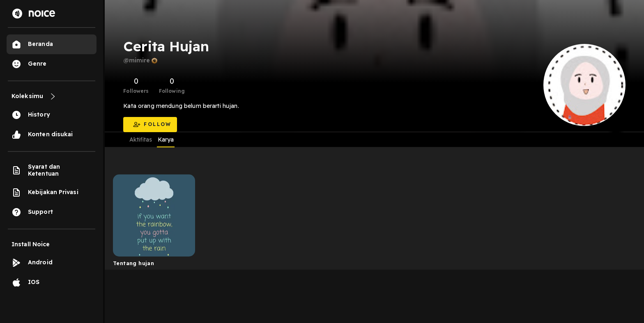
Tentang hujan (133, 263)
